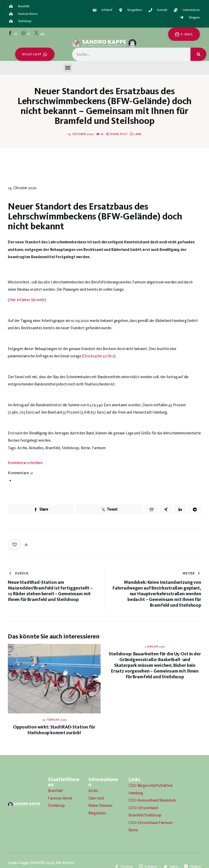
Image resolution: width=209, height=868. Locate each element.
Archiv (93, 791)
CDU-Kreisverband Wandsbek (152, 800)
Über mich (96, 798)
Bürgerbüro (97, 813)
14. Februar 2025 (54, 720)
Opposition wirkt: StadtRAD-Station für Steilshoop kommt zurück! (54, 730)
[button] (68, 68)
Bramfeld (55, 791)
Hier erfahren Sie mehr (27, 300)
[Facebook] (13, 34)
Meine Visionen (100, 806)
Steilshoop (56, 806)
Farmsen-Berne (60, 798)
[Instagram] (26, 34)
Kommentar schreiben (25, 463)
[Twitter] (40, 34)
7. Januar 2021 (155, 647)
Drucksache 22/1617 (99, 356)
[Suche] (198, 54)
